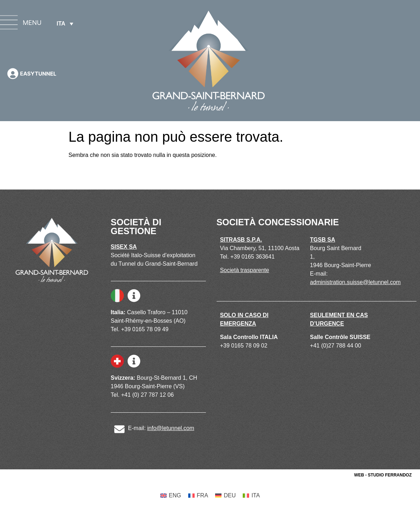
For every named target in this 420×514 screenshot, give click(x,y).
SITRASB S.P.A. (241, 240)
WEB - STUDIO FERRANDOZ (383, 475)
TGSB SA (323, 240)
